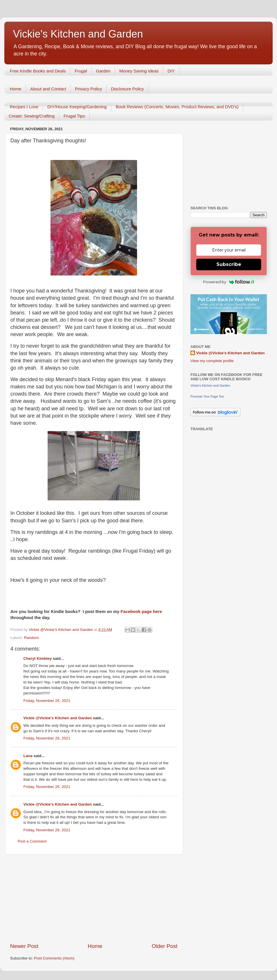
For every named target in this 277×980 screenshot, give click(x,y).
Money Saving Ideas (139, 71)
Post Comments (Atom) (54, 958)
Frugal (81, 71)
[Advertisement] (94, 899)
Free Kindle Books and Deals (38, 71)
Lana (28, 756)
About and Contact (48, 89)
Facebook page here (141, 612)
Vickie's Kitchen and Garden (78, 34)
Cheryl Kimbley (38, 658)
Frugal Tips (74, 116)
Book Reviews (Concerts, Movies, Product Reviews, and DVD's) (177, 107)
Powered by (229, 282)
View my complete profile (212, 361)
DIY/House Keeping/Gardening (77, 107)
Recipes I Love (24, 107)
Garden (103, 71)
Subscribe (229, 264)
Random (31, 638)
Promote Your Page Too (207, 396)
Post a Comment (32, 841)
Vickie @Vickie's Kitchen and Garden (58, 718)
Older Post (165, 946)
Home (16, 89)
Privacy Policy (88, 89)
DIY (171, 71)
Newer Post (24, 946)
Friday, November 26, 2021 (47, 701)
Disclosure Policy (127, 89)
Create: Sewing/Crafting (32, 116)
